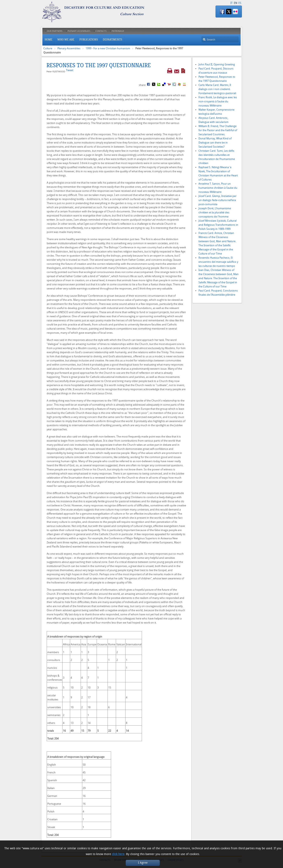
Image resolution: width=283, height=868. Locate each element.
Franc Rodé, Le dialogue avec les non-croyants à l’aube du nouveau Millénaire (218, 101)
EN (235, 3)
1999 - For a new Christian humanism (108, 48)
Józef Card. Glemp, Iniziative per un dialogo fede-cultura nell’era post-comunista (217, 200)
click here (118, 854)
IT (231, 3)
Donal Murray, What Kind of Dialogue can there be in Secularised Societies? (215, 143)
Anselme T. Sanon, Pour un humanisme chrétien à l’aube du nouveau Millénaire (218, 188)
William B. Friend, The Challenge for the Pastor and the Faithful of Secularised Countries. (218, 130)
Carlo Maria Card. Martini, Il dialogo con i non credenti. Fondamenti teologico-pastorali (217, 89)
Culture (48, 48)
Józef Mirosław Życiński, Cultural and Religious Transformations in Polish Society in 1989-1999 (218, 225)
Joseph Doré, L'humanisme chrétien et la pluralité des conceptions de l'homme (215, 212)
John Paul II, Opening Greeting (217, 64)
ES (240, 3)
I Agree (143, 863)
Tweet (70, 70)
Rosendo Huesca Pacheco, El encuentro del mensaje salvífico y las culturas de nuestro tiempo (218, 262)
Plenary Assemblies (69, 48)
